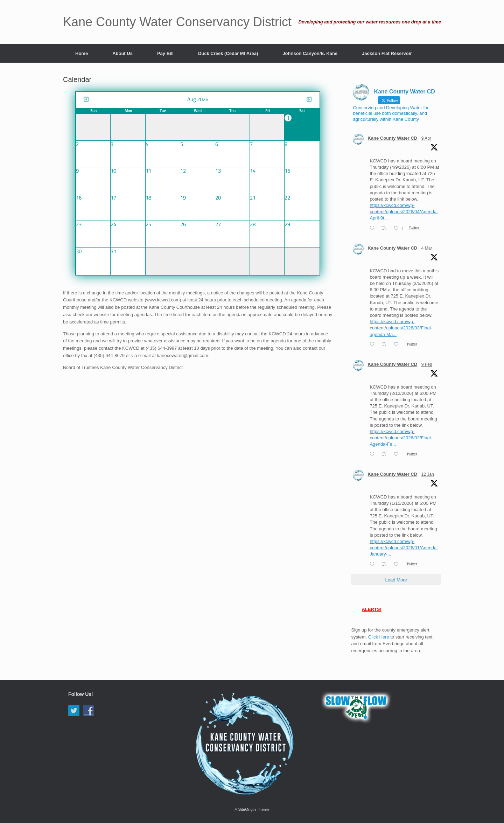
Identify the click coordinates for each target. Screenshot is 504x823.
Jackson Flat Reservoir (387, 53)
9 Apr (426, 138)
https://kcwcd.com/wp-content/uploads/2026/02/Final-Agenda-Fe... (401, 438)
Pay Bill (165, 53)
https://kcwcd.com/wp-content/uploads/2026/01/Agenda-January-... (404, 548)
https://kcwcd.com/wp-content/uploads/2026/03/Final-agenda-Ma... (401, 328)
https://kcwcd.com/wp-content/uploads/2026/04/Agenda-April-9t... (404, 212)
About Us (122, 53)
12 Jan (428, 474)
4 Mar (427, 248)
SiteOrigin (247, 809)
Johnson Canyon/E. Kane (310, 53)
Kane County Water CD (392, 138)
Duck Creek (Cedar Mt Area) (228, 53)
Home (82, 53)
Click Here (379, 637)
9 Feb (427, 364)
